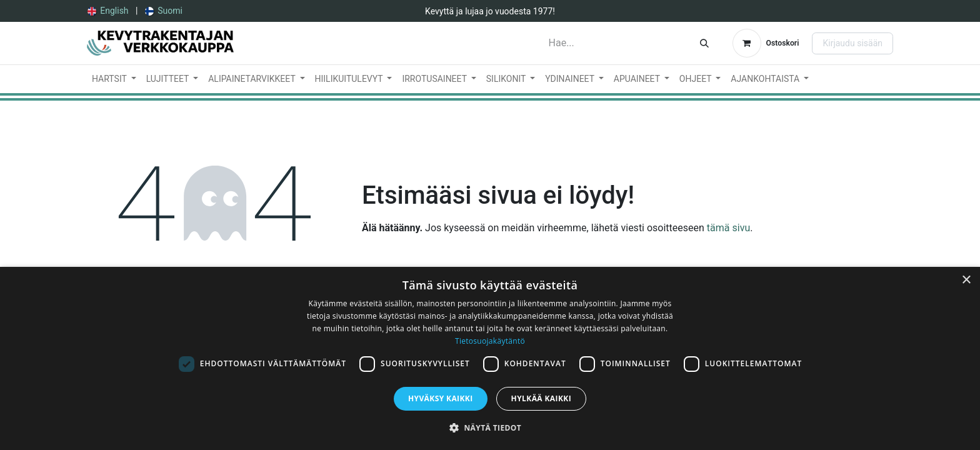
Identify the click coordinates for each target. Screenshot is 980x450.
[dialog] (490, 358)
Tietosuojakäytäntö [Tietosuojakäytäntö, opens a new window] (490, 341)
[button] (490, 427)
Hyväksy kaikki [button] (441, 398)
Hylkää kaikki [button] (541, 398)
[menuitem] (108, 11)
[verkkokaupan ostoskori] (766, 43)
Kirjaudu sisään (852, 43)
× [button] (966, 280)
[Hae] (704, 43)
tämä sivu (728, 228)
